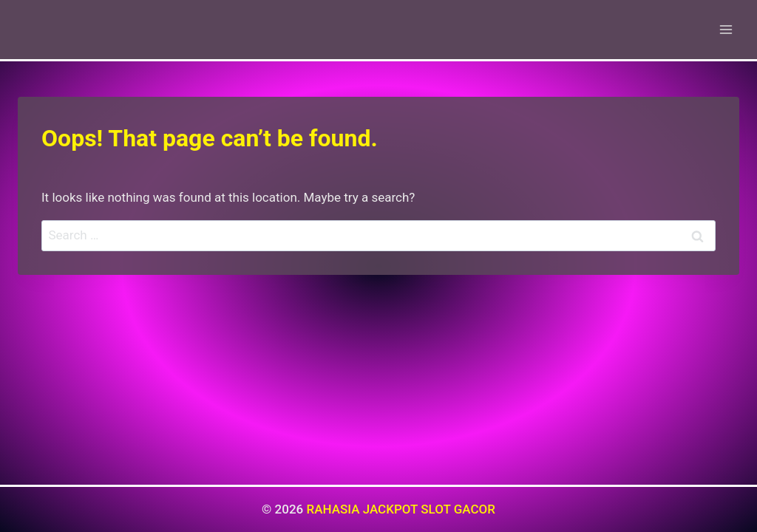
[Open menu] (726, 29)
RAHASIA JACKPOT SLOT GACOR (401, 509)
